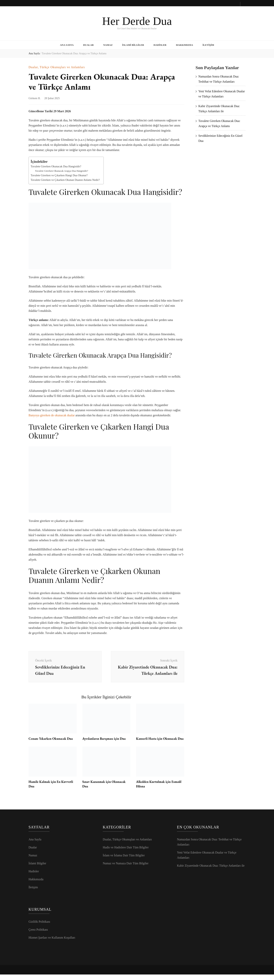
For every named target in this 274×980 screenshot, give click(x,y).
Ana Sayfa (67, 44)
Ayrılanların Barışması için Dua (105, 739)
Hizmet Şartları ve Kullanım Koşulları (52, 943)
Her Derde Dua (137, 21)
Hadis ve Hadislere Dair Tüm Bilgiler (126, 853)
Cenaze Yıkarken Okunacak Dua (52, 739)
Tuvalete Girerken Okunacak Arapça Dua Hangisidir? (62, 170)
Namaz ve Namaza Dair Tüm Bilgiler (126, 869)
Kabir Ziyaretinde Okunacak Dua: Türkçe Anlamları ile (211, 871)
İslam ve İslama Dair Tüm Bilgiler (124, 861)
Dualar (88, 44)
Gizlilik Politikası (39, 927)
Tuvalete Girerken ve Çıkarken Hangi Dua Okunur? (59, 174)
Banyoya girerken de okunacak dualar (52, 414)
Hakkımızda (185, 44)
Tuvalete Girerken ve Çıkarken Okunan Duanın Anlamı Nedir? (65, 179)
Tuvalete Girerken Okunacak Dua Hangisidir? (56, 165)
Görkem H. (35, 97)
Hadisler (160, 44)
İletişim (208, 44)
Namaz (108, 44)
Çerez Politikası (38, 935)
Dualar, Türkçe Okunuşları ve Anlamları (57, 66)
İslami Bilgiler (133, 44)
